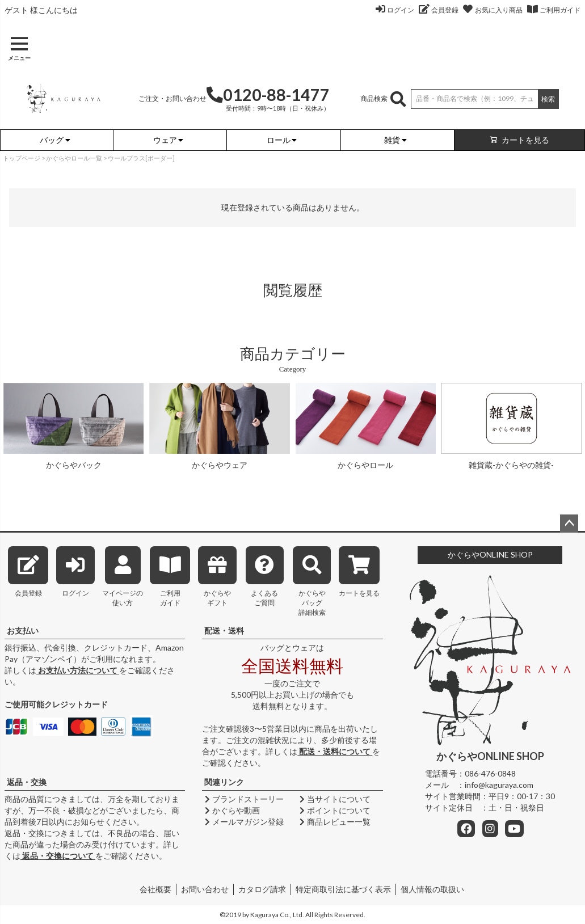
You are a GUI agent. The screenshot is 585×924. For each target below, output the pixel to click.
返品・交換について (58, 856)
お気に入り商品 (499, 10)
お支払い (23, 630)
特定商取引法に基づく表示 (343, 889)
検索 (548, 99)
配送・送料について (335, 751)
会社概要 (155, 889)
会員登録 (445, 10)
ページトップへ (569, 524)
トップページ (22, 158)
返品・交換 (27, 782)
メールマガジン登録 (243, 822)
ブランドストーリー (243, 799)
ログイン (401, 10)
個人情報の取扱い (432, 889)
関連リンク (224, 782)
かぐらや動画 (231, 810)
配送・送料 (224, 630)
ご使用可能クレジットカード (56, 704)
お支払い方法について (78, 670)
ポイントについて (334, 810)
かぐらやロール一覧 (74, 158)
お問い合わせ (205, 889)
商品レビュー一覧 (334, 822)
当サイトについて (334, 799)
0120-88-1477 (268, 95)
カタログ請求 (262, 889)
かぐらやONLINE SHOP (490, 554)
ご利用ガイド (560, 10)
